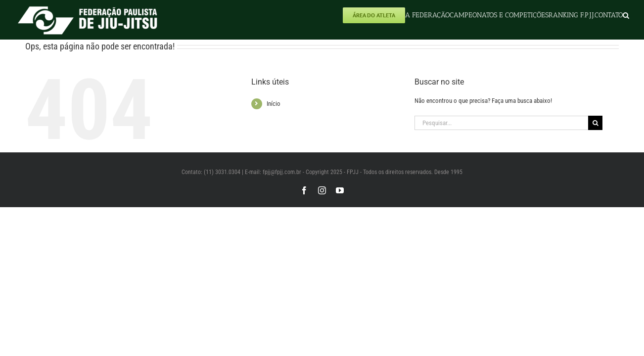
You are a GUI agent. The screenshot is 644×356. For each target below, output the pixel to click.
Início (274, 104)
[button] (626, 15)
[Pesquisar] (595, 123)
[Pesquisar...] (501, 123)
